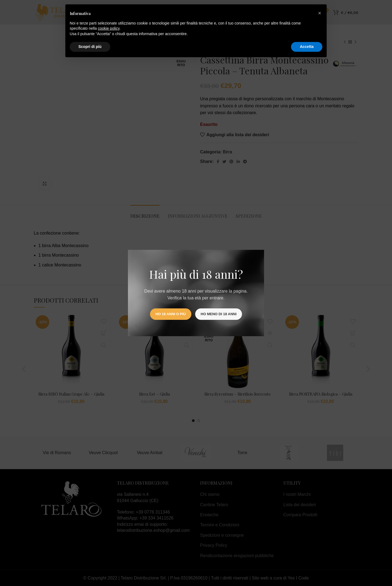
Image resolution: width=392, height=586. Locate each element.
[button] (320, 13)
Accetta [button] (307, 47)
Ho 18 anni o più (171, 314)
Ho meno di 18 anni (219, 314)
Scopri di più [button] (90, 47)
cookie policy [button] (109, 28)
